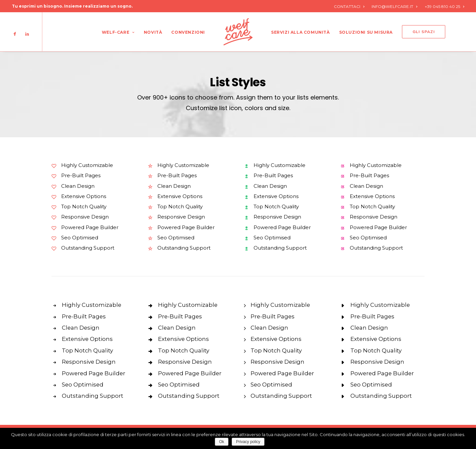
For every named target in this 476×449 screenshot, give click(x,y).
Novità (153, 32)
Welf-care (118, 32)
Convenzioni (188, 32)
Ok (222, 442)
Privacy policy (248, 442)
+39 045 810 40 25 (444, 6)
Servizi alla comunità (300, 32)
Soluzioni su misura (366, 32)
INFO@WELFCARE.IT (394, 6)
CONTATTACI (349, 6)
